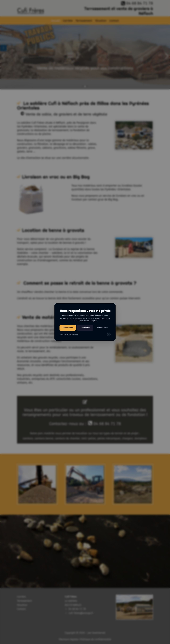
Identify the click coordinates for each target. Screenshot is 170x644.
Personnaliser (102, 328)
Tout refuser (85, 328)
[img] (109, 335)
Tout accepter (68, 328)
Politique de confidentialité (69, 334)
